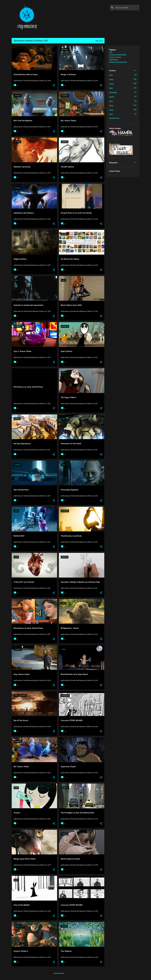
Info (111, 52)
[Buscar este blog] (127, 8)
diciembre (113, 93)
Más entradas (59, 973)
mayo (111, 84)
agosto (112, 97)
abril (111, 88)
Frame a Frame (115, 57)
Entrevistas (114, 60)
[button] (54, 85)
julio (111, 75)
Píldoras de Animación (118, 62)
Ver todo (99, 41)
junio (111, 79)
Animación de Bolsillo (118, 55)
